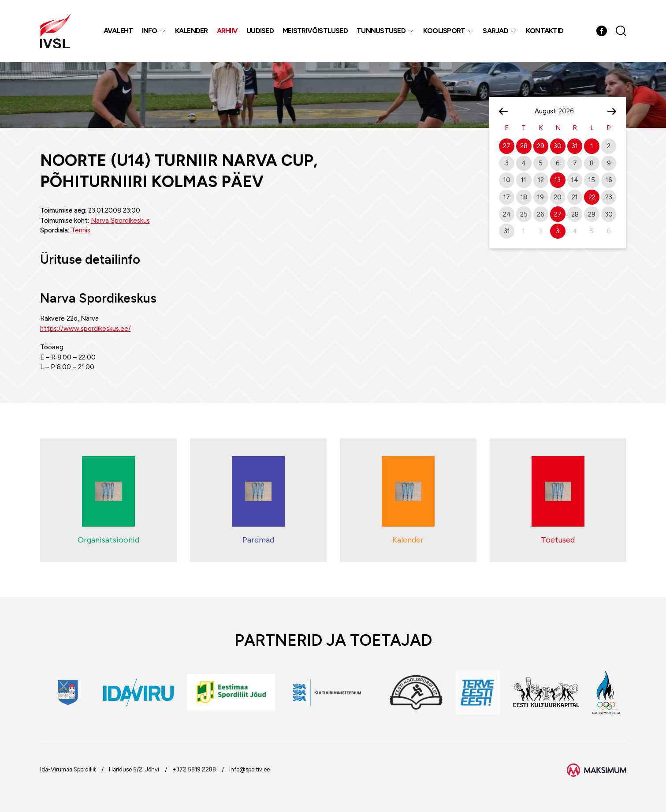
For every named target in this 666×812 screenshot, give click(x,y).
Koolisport (444, 31)
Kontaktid (545, 31)
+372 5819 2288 (194, 769)
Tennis (81, 230)
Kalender (192, 31)
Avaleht (118, 31)
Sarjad (495, 31)
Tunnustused (381, 31)
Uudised (260, 31)
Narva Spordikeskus (120, 221)
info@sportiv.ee (249, 769)
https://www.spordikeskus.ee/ (86, 329)
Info (150, 31)
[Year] (569, 111)
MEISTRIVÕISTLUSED (315, 31)
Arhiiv (227, 31)
